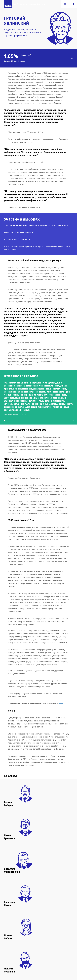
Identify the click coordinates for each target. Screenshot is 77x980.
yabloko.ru (14, 961)
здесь (61, 704)
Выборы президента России (32, 7)
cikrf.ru (25, 957)
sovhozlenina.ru (50, 959)
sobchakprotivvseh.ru (37, 959)
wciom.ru (7, 961)
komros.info (50, 957)
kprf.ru (57, 957)
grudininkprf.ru (41, 957)
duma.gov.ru (32, 957)
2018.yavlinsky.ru (17, 957)
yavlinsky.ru (21, 961)
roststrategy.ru (25, 959)
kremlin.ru (7, 959)
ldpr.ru (13, 959)
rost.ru (18, 959)
